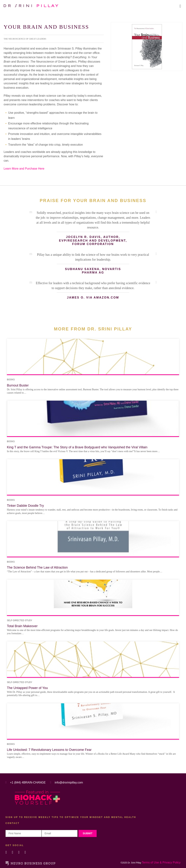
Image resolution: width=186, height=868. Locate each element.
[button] (180, 6)
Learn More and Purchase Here (24, 169)
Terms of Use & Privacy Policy (161, 862)
